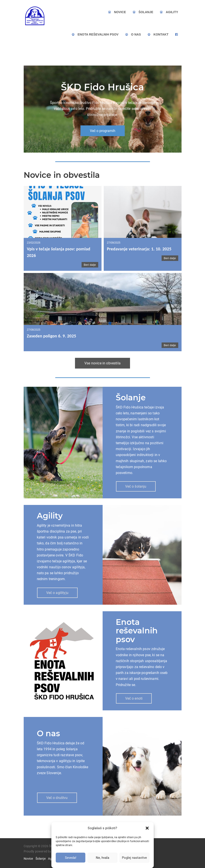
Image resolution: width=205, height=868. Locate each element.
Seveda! (71, 858)
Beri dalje (90, 265)
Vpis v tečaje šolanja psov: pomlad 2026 (59, 252)
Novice (28, 859)
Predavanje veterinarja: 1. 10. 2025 (139, 249)
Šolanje (41, 859)
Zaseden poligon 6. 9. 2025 (52, 336)
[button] (147, 828)
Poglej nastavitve (134, 858)
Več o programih (103, 131)
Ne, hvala (102, 858)
